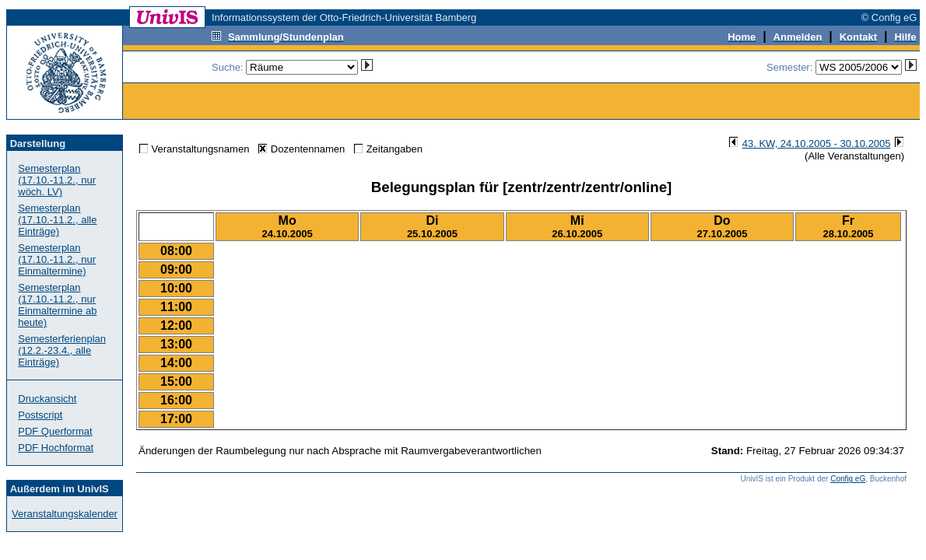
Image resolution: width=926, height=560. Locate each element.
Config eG (848, 479)
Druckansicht (47, 399)
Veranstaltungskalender (65, 514)
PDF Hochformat (56, 448)
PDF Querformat (55, 431)
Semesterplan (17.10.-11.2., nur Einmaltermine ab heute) (57, 305)
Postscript (40, 415)
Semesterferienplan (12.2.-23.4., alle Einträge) (62, 350)
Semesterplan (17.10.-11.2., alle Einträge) (57, 220)
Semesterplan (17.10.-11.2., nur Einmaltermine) (57, 259)
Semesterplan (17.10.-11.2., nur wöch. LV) (57, 180)
